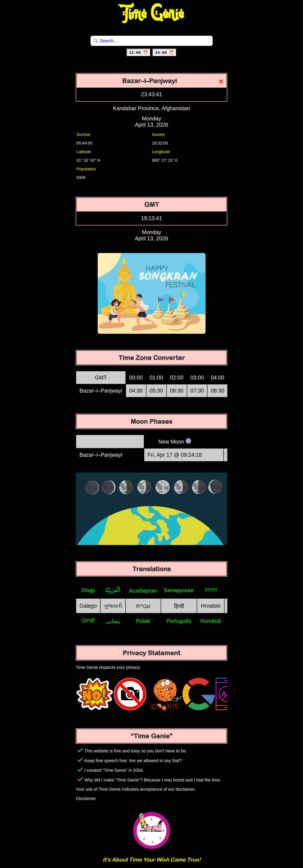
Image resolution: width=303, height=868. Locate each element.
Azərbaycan (143, 591)
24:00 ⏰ (164, 53)
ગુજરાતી (113, 606)
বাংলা (211, 590)
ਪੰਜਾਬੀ (88, 621)
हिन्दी (179, 606)
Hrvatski (210, 606)
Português (179, 621)
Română (211, 621)
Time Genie (151, 14)
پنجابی (113, 621)
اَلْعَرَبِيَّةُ (113, 590)
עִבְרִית (143, 606)
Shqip (88, 590)
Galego (88, 606)
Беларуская (179, 590)
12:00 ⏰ (139, 53)
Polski (143, 621)
